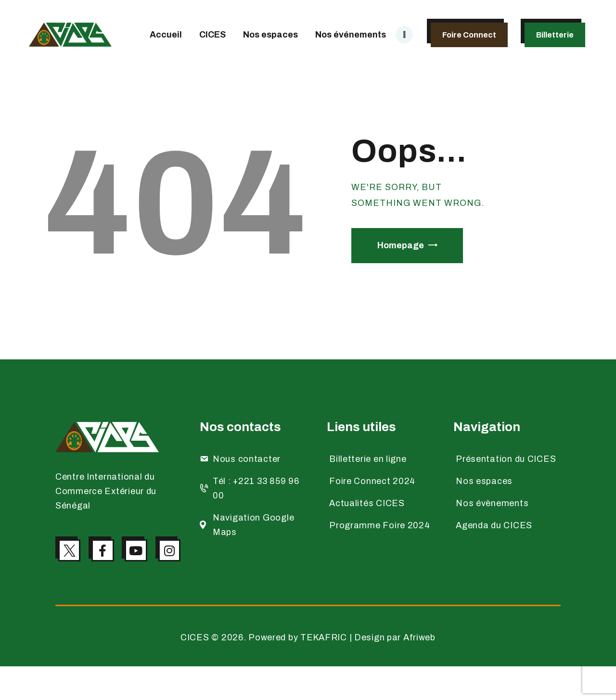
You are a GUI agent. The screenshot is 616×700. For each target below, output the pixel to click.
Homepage (401, 245)
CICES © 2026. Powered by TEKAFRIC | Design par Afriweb (308, 671)
